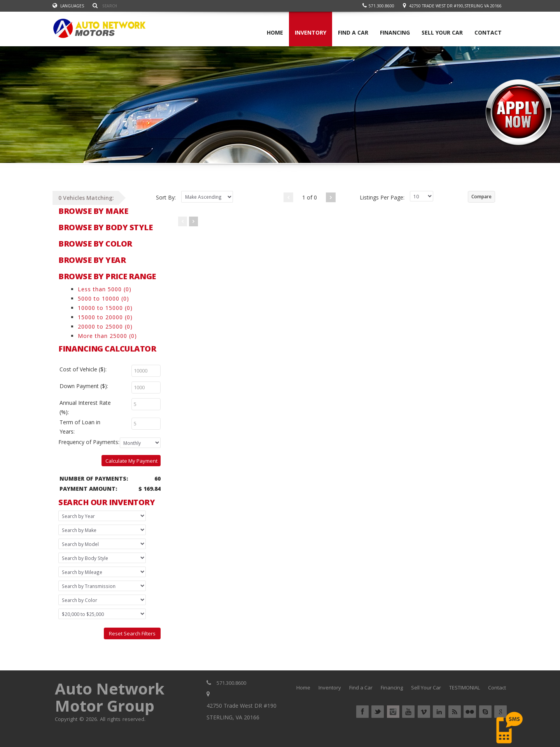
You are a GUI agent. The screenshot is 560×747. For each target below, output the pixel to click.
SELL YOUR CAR (442, 32)
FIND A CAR (353, 32)
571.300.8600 (378, 6)
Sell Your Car (426, 688)
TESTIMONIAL (465, 688)
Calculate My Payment (131, 461)
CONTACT (488, 32)
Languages (68, 6)
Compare (481, 197)
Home (303, 688)
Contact (497, 688)
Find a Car (361, 688)
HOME (275, 32)
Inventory (330, 688)
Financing (392, 688)
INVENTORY (311, 32)
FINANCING (395, 32)
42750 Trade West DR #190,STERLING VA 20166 (455, 6)
